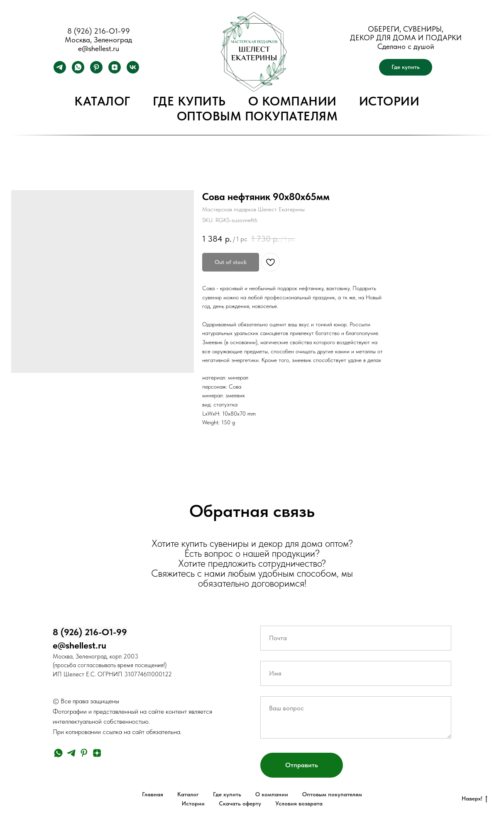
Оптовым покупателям (257, 116)
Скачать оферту (240, 803)
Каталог (102, 101)
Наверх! (475, 799)
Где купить (189, 101)
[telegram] (60, 71)
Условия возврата (299, 803)
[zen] (115, 71)
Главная (153, 794)
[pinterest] (96, 71)
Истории (389, 101)
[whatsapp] (78, 71)
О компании (292, 101)
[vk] (133, 71)
